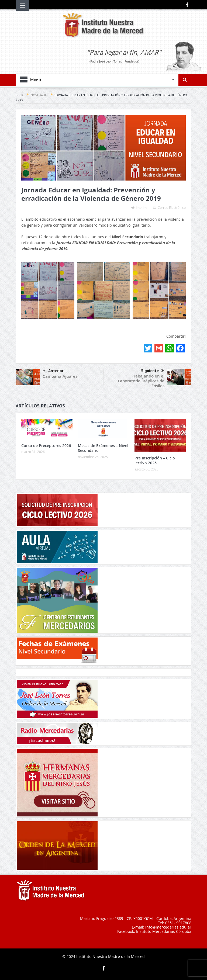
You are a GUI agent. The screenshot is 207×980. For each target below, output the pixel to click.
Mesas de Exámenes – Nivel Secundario (103, 448)
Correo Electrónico (169, 207)
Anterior (53, 371)
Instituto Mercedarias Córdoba (164, 931)
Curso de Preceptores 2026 (46, 446)
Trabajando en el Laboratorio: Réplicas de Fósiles (141, 381)
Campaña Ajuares (60, 376)
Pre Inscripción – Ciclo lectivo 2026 (155, 460)
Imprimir (140, 207)
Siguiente (152, 371)
